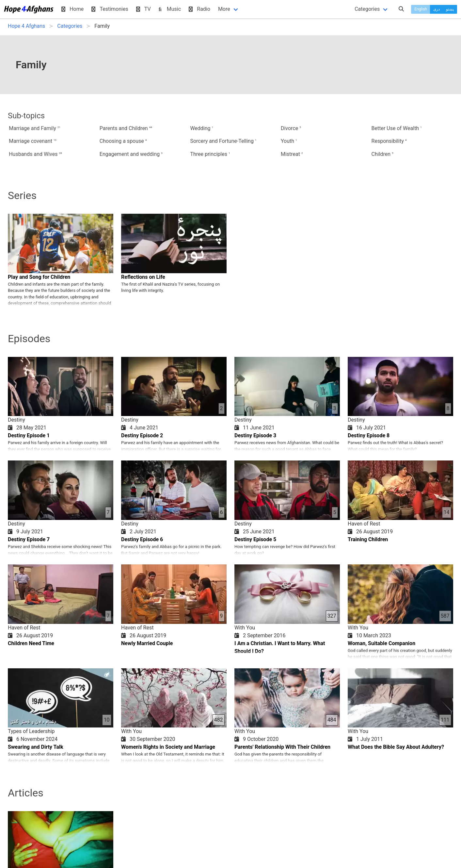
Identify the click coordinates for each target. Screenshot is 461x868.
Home (72, 9)
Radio (199, 9)
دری (437, 9)
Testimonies (110, 9)
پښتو (450, 9)
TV (143, 9)
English (421, 9)
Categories (367, 9)
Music (170, 9)
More (224, 9)
